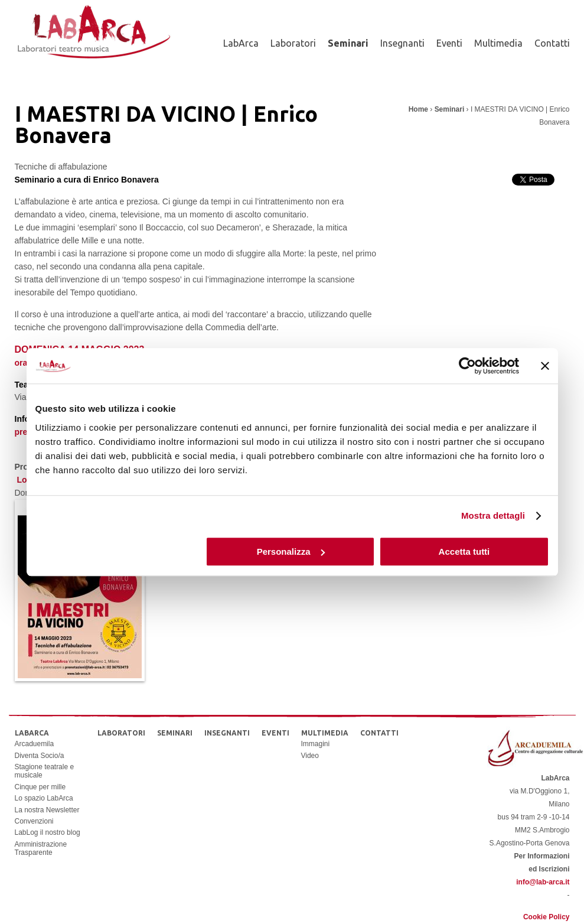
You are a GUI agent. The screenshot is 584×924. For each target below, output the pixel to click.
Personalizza (291, 552)
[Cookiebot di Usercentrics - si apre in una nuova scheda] (467, 366)
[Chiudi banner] (545, 366)
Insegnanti (402, 43)
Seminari (348, 43)
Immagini (316, 744)
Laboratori (293, 43)
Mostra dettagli (493, 515)
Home (418, 109)
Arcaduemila (35, 744)
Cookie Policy (547, 917)
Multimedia (498, 43)
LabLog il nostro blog (48, 832)
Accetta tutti (464, 552)
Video (310, 756)
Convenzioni (34, 821)
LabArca (241, 43)
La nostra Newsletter (47, 810)
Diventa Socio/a (40, 756)
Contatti (552, 43)
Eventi (449, 43)
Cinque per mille (40, 787)
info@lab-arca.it (543, 882)
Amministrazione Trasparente (41, 848)
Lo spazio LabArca (44, 798)
